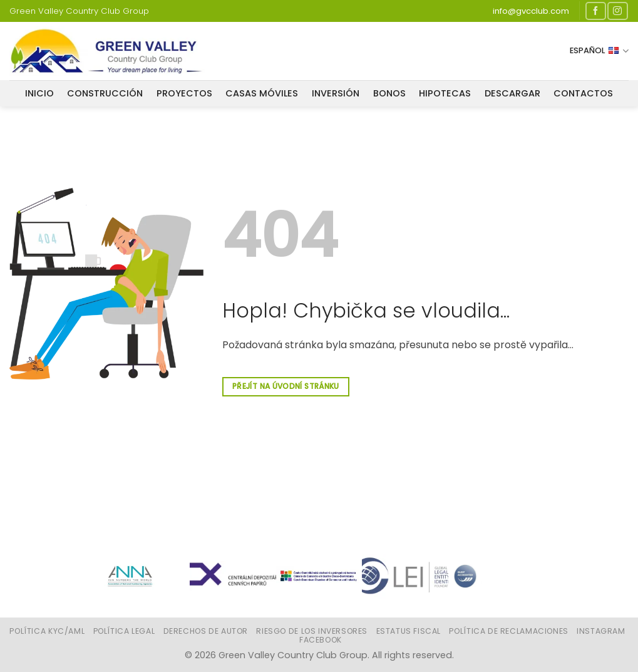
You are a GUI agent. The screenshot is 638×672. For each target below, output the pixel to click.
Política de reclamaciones (508, 631)
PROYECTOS (184, 93)
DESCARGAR (512, 93)
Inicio (39, 93)
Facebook (321, 640)
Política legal (124, 631)
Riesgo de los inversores (312, 631)
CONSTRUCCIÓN (105, 93)
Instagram (601, 631)
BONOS (389, 93)
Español (599, 51)
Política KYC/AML (47, 631)
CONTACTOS (583, 93)
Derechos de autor (206, 631)
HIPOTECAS (445, 93)
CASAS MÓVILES (262, 93)
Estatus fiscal (409, 631)
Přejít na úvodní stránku (286, 386)
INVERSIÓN (336, 93)
